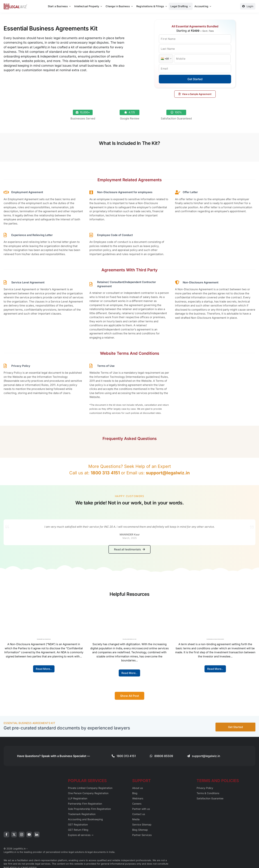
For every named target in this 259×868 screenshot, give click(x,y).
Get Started (195, 79)
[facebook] (6, 834)
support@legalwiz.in (168, 473)
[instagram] (22, 834)
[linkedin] (37, 834)
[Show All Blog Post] (129, 695)
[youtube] (29, 834)
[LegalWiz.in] (15, 5)
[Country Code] (166, 59)
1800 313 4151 (105, 473)
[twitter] (14, 834)
